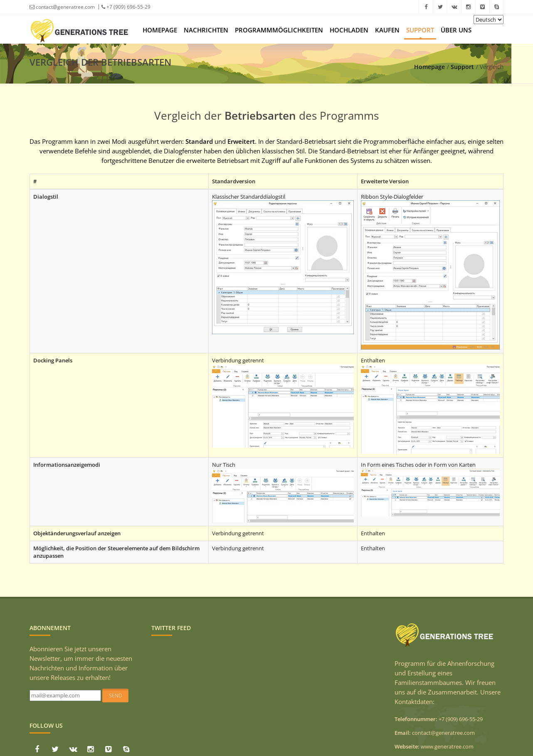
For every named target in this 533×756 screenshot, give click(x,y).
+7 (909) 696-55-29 (126, 7)
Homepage (160, 30)
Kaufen (387, 30)
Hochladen (349, 30)
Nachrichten (206, 30)
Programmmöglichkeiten (279, 30)
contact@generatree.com (62, 7)
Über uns (456, 30)
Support (420, 30)
